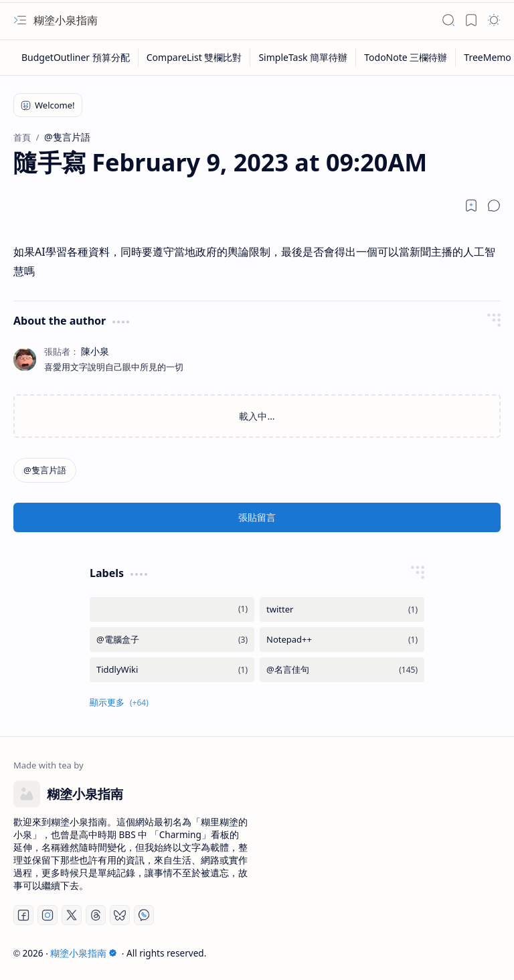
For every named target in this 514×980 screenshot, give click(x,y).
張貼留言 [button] (257, 517)
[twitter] (342, 609)
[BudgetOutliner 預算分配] (76, 58)
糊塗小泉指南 (66, 20)
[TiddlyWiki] (172, 670)
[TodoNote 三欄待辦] (406, 58)
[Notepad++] (342, 640)
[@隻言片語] (45, 470)
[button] (20, 20)
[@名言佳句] (342, 670)
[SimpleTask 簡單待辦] (303, 58)
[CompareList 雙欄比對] (195, 58)
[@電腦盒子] (172, 640)
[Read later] (471, 206)
